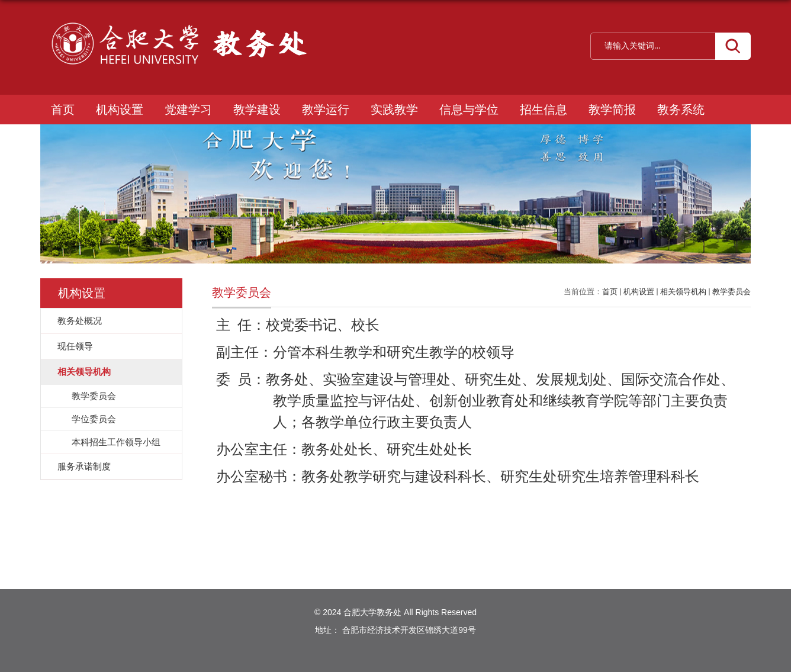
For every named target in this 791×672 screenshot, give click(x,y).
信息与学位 (469, 110)
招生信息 (544, 110)
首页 (63, 110)
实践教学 (394, 110)
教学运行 (326, 110)
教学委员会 (731, 292)
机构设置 (120, 110)
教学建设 (257, 110)
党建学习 (188, 110)
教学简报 (612, 110)
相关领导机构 (683, 292)
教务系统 (681, 110)
